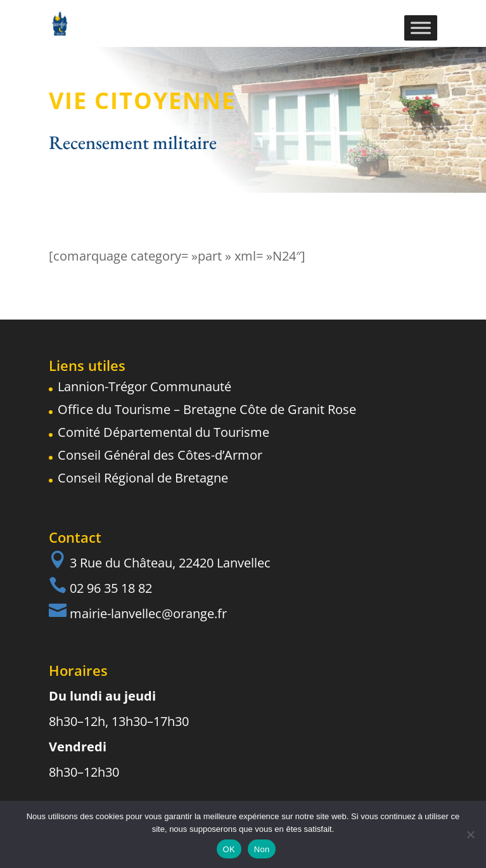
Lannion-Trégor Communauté (144, 386)
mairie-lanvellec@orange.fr (148, 613)
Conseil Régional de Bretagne (143, 478)
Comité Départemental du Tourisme (163, 432)
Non (262, 849)
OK (229, 849)
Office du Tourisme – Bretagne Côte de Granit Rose (207, 409)
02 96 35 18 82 (111, 588)
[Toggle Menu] (421, 28)
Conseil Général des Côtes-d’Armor (160, 455)
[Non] (470, 834)
